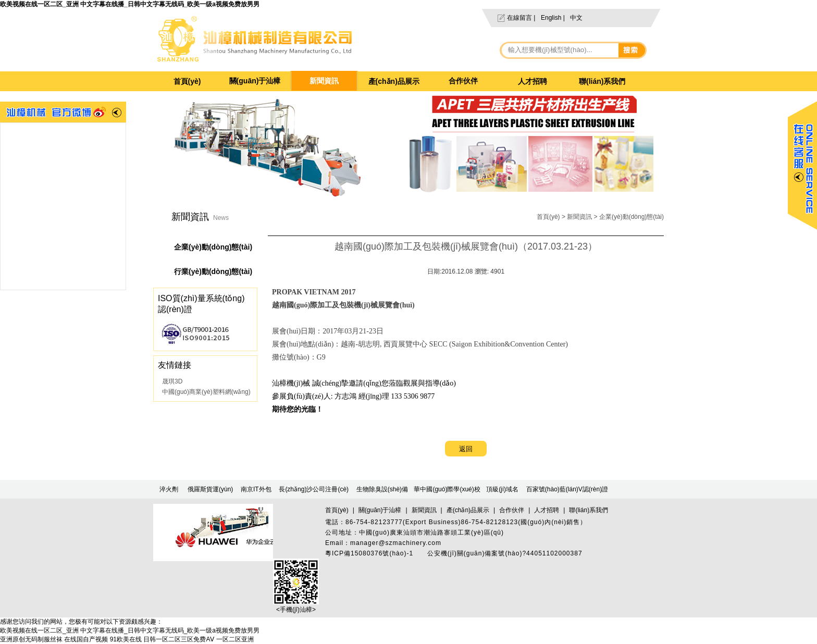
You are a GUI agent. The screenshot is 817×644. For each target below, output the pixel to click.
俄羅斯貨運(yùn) (210, 489)
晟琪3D (172, 381)
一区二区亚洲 (235, 639)
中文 (576, 18)
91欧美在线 (126, 639)
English (551, 18)
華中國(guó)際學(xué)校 (447, 489)
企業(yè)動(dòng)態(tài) (632, 217)
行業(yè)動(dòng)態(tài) (213, 271)
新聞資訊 (324, 81)
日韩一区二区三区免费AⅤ (179, 639)
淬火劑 (169, 489)
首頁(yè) (187, 81)
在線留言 (519, 18)
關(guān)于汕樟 (255, 81)
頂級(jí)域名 (502, 489)
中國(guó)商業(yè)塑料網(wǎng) (206, 392)
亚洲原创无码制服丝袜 (31, 639)
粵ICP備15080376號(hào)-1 (369, 553)
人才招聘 (533, 81)
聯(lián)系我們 (602, 81)
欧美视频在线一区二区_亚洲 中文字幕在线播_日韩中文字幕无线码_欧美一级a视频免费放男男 (130, 4)
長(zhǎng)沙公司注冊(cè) (314, 489)
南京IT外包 (256, 489)
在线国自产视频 (86, 639)
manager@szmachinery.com (396, 543)
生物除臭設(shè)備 (382, 489)
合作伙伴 (463, 81)
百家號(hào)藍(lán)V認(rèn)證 (567, 489)
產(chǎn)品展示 (394, 81)
